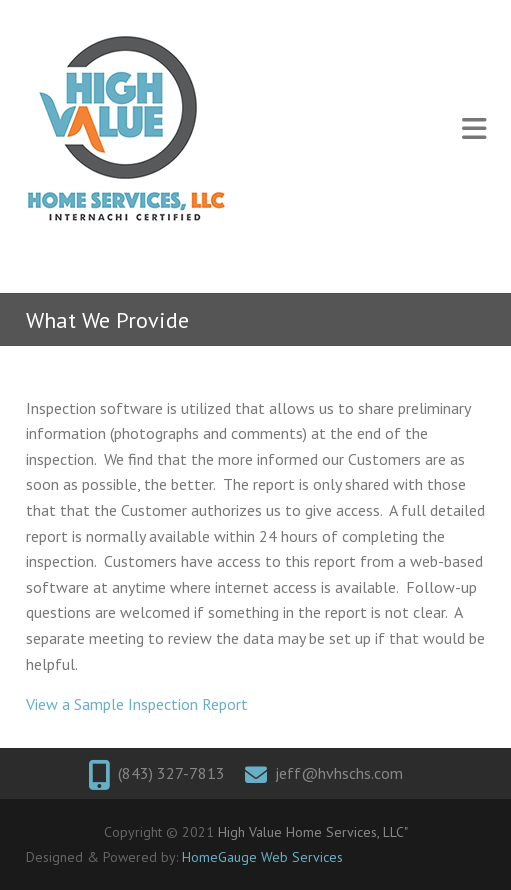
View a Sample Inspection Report (137, 704)
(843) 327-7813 (171, 773)
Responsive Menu (474, 129)
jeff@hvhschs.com (339, 773)
